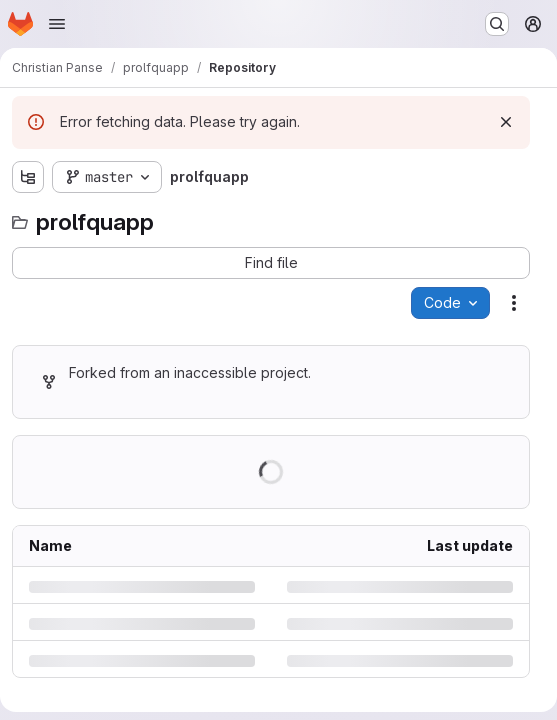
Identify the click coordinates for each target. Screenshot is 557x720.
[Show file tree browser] (28, 177)
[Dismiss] (506, 122)
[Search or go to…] (497, 24)
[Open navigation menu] (57, 24)
